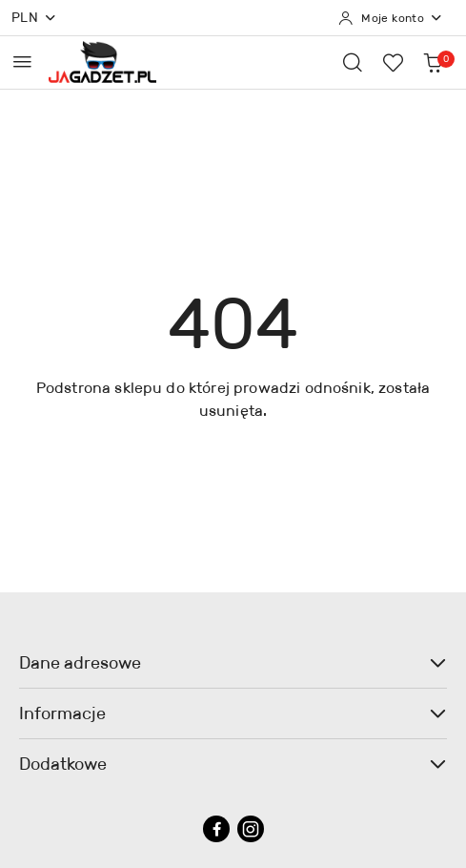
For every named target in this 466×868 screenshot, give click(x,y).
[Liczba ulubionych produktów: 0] (393, 62)
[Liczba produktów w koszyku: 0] (433, 62)
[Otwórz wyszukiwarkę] (353, 62)
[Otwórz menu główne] (22, 62)
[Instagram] (251, 829)
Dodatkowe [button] (233, 764)
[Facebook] (216, 829)
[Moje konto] (391, 18)
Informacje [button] (233, 713)
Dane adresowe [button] (233, 663)
